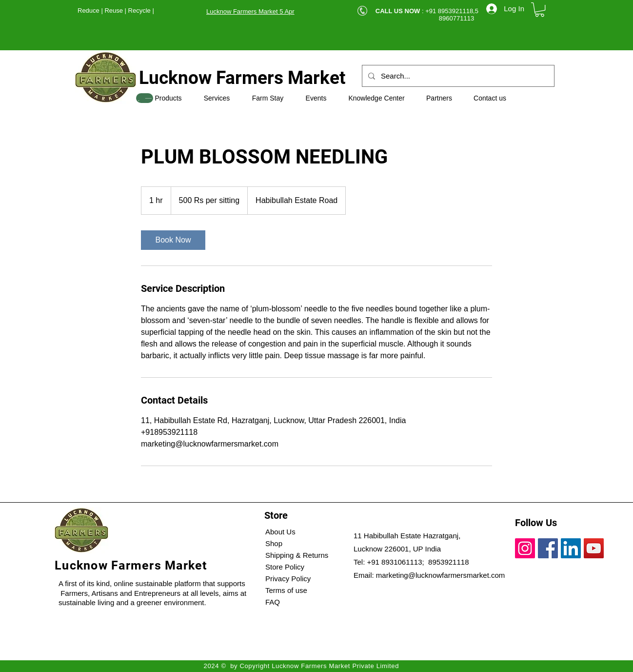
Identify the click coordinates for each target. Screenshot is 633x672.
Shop (274, 543)
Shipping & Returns (297, 555)
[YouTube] (594, 548)
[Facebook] (548, 548)
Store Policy (285, 567)
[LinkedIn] (571, 548)
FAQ (273, 602)
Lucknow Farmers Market (242, 78)
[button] (540, 10)
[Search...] (457, 76)
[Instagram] (525, 548)
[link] (173, 240)
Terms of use (286, 590)
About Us (280, 532)
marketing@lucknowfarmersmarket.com (440, 575)
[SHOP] (145, 98)
